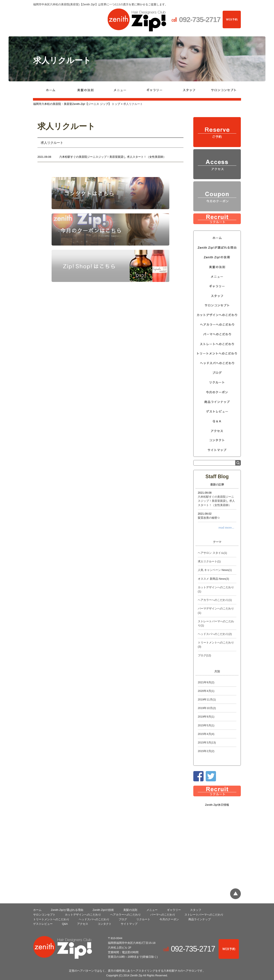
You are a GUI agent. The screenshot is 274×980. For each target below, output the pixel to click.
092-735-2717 (195, 949)
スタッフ (196, 910)
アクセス (83, 924)
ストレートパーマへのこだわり (204, 915)
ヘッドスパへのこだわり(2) (215, 634)
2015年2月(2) (206, 751)
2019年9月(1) (206, 717)
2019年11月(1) (207, 699)
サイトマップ (129, 924)
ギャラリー (174, 910)
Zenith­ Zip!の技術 (103, 910)
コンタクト (105, 924)
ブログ (123, 919)
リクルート (143, 919)
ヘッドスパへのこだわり (94, 919)
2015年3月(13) (207, 742)
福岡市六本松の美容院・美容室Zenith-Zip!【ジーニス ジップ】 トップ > (78, 104)
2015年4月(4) (206, 734)
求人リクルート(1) (209, 561)
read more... (226, 527)
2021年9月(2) (206, 682)
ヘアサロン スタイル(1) (212, 553)
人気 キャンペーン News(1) (215, 570)
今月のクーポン (169, 919)
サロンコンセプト (44, 915)
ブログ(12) (204, 655)
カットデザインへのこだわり (83, 915)
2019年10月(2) (207, 708)
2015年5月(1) (206, 725)
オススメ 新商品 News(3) (213, 579)
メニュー (152, 910)
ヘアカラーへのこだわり (126, 915)
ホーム (37, 910)
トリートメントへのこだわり (51, 919)
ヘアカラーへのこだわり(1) (215, 600)
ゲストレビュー (43, 924)
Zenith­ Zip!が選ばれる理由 (67, 910)
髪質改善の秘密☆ (209, 518)
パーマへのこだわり (163, 915)
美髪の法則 (130, 910)
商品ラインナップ (200, 919)
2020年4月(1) (206, 691)
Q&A (65, 924)
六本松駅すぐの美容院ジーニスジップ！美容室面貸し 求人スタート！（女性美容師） (113, 157)
